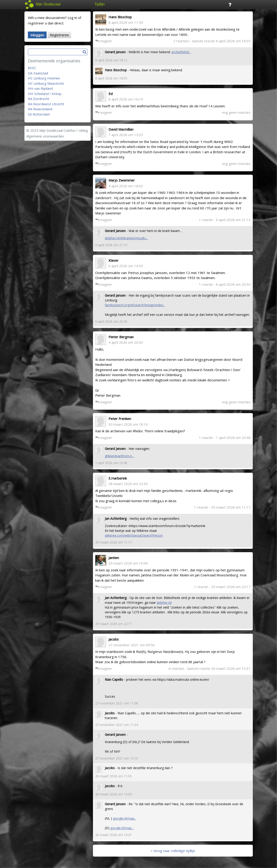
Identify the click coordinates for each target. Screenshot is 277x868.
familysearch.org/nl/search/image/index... (135, 305)
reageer (104, 41)
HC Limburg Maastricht (46, 83)
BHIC (32, 68)
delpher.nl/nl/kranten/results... (126, 238)
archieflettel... (181, 52)
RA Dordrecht (39, 99)
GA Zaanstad (38, 73)
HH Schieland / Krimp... (46, 94)
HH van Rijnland (40, 88)
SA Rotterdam (39, 114)
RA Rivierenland (40, 109)
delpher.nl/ (164, 603)
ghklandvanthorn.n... (119, 456)
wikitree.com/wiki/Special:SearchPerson (134, 535)
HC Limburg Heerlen (44, 78)
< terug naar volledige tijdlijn (173, 851)
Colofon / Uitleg (76, 130)
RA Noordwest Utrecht (46, 104)
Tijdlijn (100, 4)
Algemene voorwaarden (45, 136)
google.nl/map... (125, 818)
